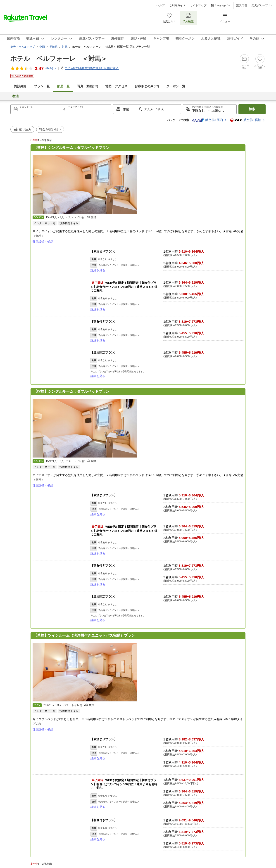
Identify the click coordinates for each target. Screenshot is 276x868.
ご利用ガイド (177, 5)
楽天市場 (242, 5)
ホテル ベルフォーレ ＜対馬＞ (59, 59)
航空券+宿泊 (207, 120)
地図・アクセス (116, 86)
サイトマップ (198, 5)
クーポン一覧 (176, 86)
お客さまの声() (147, 86)
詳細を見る (98, 270)
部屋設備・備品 (43, 242)
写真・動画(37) (87, 86)
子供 (158, 109)
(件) (51, 68)
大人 (147, 109)
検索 (252, 109)
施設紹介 (20, 86)
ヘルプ (161, 5)
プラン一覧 (42, 86)
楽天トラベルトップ (23, 47)
